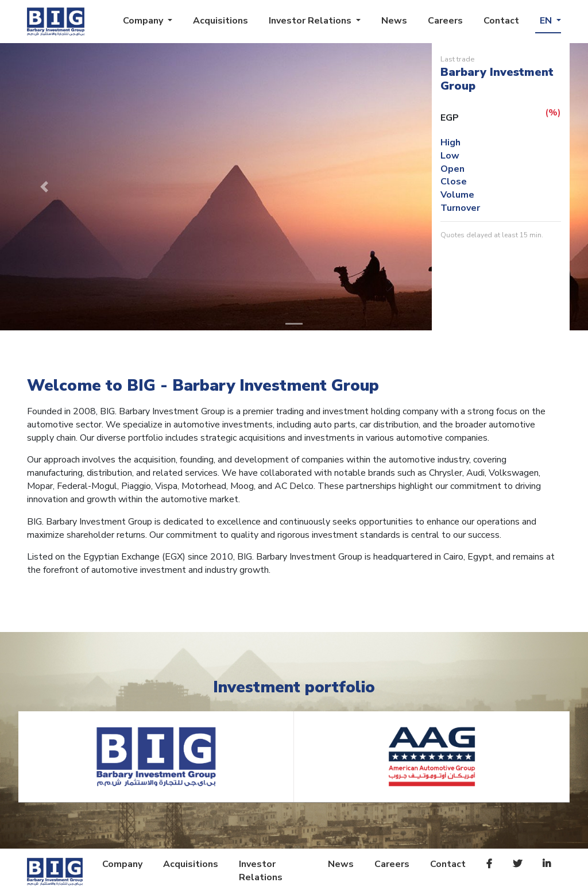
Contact (501, 21)
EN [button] (547, 21)
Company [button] (144, 21)
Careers (445, 21)
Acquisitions (220, 21)
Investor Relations (261, 871)
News (394, 21)
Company (122, 864)
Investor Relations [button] (311, 21)
